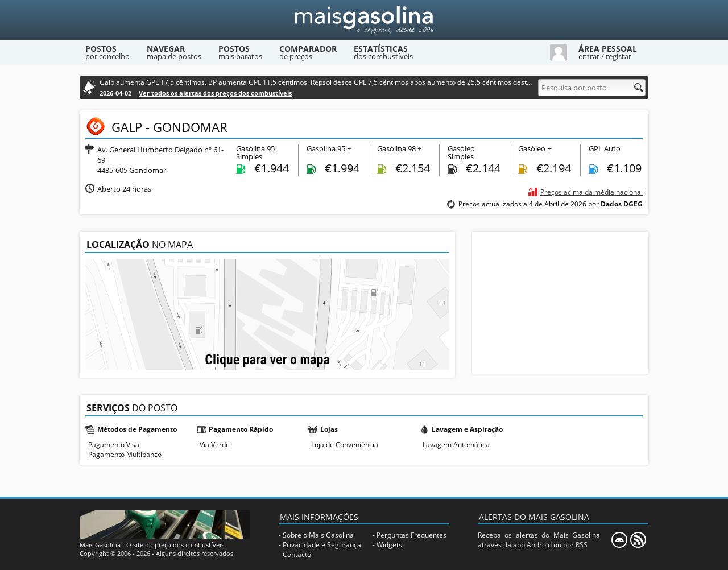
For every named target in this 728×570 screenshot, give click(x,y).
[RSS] (638, 540)
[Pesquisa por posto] (592, 88)
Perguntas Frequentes (411, 535)
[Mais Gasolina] (364, 20)
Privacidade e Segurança (322, 545)
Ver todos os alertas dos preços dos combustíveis (215, 93)
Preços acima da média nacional (591, 192)
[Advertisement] (560, 303)
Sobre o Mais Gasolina (318, 535)
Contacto (297, 554)
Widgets (389, 545)
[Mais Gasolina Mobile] (619, 540)
